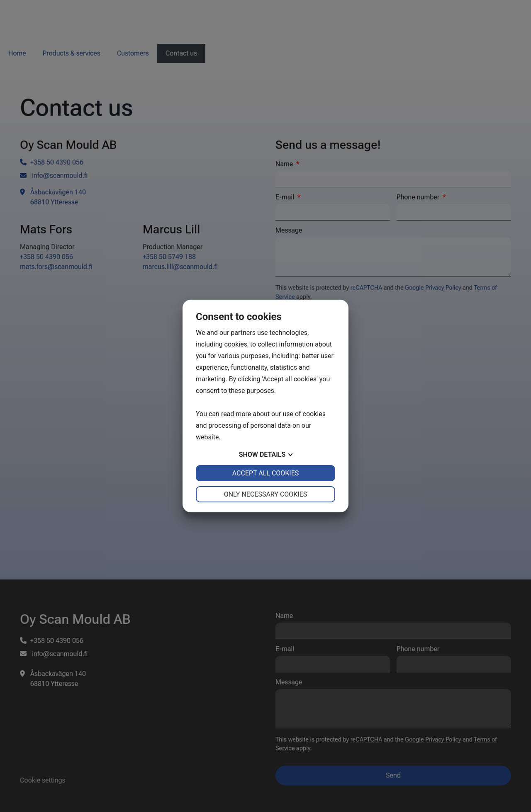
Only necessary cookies (266, 494)
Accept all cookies (266, 473)
